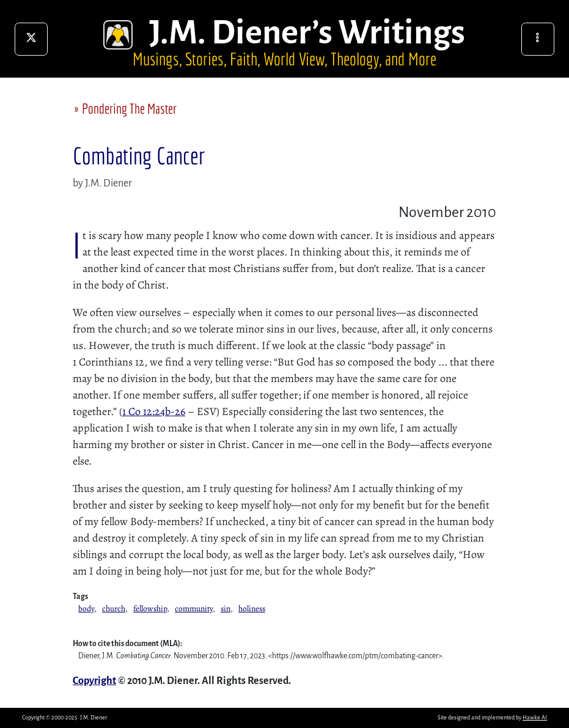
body (86, 609)
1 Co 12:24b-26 (154, 411)
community (194, 609)
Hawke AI (535, 718)
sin (226, 609)
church (114, 609)
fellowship (150, 609)
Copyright (94, 681)
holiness (252, 609)
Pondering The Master (129, 109)
